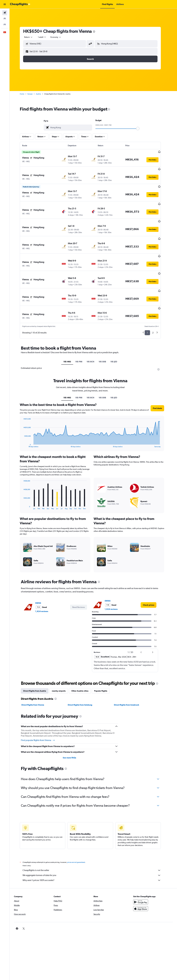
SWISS (41, 575)
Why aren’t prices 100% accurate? (95, 853)
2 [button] (156, 305)
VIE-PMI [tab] (82, 334)
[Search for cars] (5, 24)
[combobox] (32, 37)
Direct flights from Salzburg (83, 677)
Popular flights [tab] (104, 663)
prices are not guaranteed (79, 835)
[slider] (141, 129)
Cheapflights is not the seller (95, 843)
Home (25, 94)
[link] (152, 577)
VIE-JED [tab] (117, 334)
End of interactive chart (25, 418)
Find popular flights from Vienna (41, 713)
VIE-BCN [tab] (94, 334)
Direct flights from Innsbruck (130, 677)
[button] (5, 4)
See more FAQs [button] (72, 730)
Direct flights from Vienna (36, 677)
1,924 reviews (45, 584)
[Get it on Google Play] (143, 874)
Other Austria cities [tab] (83, 663)
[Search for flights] (5, 13)
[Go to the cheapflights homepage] (20, 4)
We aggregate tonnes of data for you (95, 848)
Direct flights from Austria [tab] (38, 663)
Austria (41, 94)
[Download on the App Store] (143, 881)
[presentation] (97, 32)
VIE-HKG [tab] (70, 334)
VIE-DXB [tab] (105, 334)
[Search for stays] (5, 19)
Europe (33, 94)
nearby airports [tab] (62, 663)
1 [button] (150, 305)
